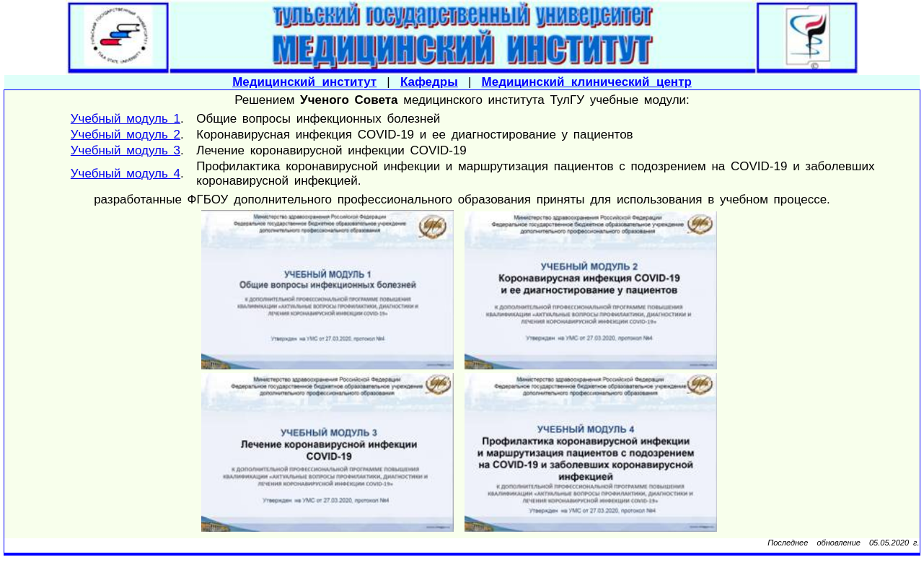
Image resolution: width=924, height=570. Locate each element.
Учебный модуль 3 (126, 150)
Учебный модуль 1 (126, 119)
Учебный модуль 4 (126, 174)
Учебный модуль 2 (126, 135)
